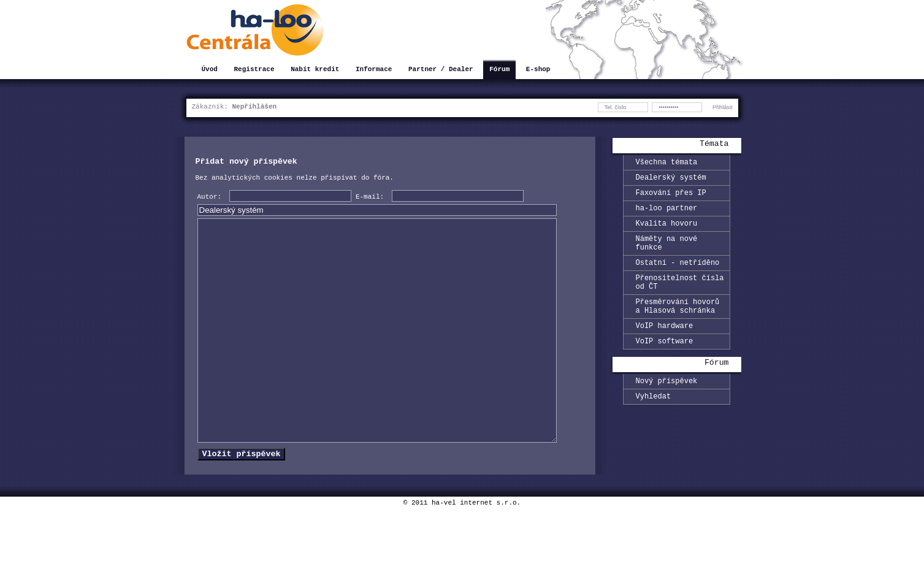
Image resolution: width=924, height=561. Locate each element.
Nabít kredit (315, 70)
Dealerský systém (671, 181)
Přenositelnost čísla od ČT (680, 299)
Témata (714, 145)
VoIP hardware (665, 349)
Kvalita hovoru (667, 232)
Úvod (210, 70)
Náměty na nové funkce (667, 254)
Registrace (254, 70)
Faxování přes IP (671, 198)
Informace (374, 70)
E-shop (538, 70)
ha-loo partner (667, 215)
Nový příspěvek (667, 408)
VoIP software (665, 366)
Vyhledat (654, 425)
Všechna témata (667, 163)
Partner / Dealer (441, 70)
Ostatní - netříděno (678, 277)
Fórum (499, 70)
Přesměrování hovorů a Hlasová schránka (678, 327)
